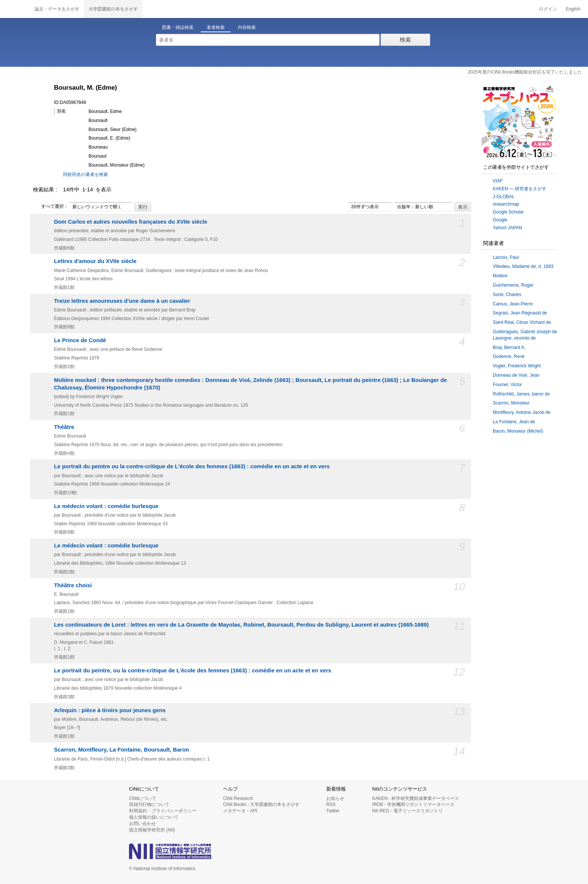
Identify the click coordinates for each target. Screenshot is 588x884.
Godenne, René (509, 356)
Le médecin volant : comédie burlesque (106, 506)
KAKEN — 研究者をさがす (520, 189)
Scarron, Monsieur (511, 403)
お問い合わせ (142, 824)
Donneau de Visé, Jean (516, 375)
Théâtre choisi (73, 585)
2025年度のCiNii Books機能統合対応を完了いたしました (525, 72)
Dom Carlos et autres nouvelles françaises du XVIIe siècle (130, 222)
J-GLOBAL (504, 197)
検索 (405, 40)
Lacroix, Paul (506, 257)
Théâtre (64, 427)
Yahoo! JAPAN (507, 228)
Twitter (333, 811)
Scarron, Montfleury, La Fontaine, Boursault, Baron (121, 750)
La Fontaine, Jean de (514, 422)
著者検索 (216, 27)
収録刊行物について (149, 804)
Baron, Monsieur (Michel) (518, 431)
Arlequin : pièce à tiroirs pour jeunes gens (110, 710)
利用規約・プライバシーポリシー (163, 811)
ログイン (548, 9)
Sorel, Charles (507, 295)
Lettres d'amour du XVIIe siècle (95, 261)
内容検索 (247, 27)
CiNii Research (238, 798)
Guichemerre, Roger (513, 285)
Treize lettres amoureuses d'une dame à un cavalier (122, 301)
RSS (331, 804)
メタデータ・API (240, 811)
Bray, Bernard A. (509, 347)
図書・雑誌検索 (178, 27)
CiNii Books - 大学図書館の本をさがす (262, 804)
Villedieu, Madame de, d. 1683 (523, 266)
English (573, 9)
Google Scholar (508, 212)
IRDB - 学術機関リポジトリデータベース (413, 804)
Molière (500, 276)
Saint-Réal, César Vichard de (522, 322)
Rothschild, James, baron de (521, 394)
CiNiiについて (143, 798)
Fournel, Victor (507, 385)
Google (500, 220)
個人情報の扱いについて (154, 817)
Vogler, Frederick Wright (517, 366)
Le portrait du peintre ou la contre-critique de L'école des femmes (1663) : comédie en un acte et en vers (192, 466)
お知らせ (335, 798)
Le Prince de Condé (80, 340)
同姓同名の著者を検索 (85, 174)
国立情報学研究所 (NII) (152, 830)
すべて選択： (51, 207)
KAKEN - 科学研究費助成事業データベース (416, 798)
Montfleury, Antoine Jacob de (522, 412)
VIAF (498, 181)
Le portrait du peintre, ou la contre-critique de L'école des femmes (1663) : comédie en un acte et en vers (193, 671)
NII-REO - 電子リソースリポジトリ (408, 811)
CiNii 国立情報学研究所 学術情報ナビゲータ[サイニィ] (15, 9)
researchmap (506, 204)
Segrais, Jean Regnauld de (520, 313)
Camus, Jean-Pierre (513, 304)
